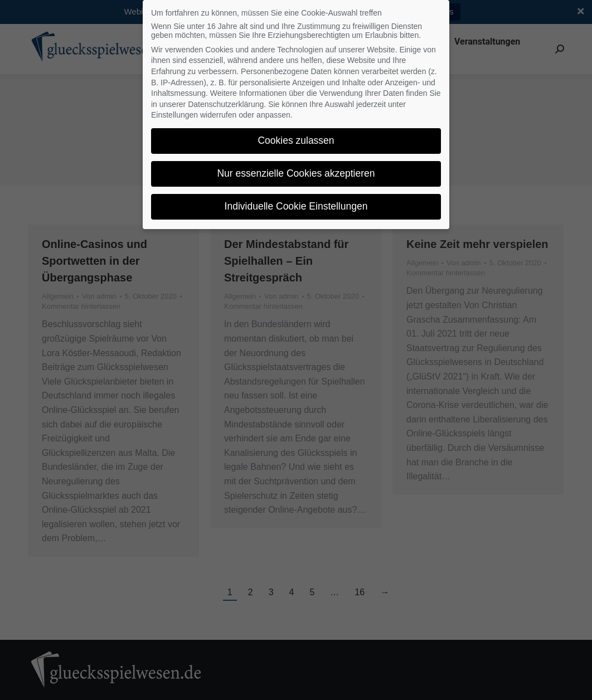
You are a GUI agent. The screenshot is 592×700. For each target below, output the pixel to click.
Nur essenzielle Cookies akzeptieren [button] (296, 167)
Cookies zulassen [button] (296, 134)
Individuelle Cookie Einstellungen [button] (296, 200)
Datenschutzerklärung (226, 98)
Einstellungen (174, 108)
